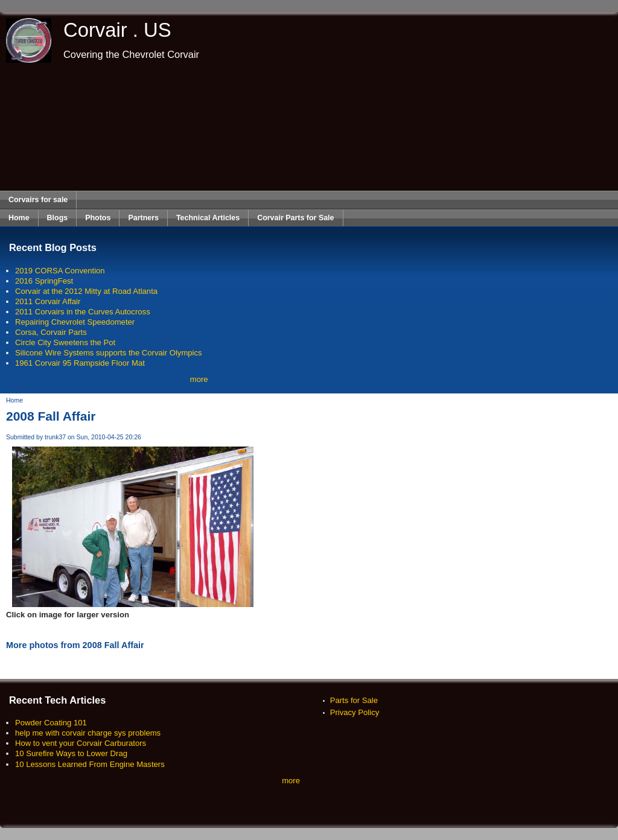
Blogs (58, 218)
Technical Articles (208, 218)
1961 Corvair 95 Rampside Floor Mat (80, 363)
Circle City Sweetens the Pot (65, 342)
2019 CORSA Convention (60, 271)
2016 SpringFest (44, 281)
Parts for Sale (354, 700)
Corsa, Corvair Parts (51, 332)
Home (19, 218)
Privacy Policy (355, 712)
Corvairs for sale (38, 200)
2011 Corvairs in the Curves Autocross (83, 312)
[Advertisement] (309, 127)
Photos (98, 218)
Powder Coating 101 (51, 723)
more (199, 379)
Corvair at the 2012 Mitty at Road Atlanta (86, 291)
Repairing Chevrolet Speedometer (75, 322)
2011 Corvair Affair (48, 301)
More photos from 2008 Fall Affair (75, 645)
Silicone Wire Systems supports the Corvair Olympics (109, 353)
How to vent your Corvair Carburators (81, 743)
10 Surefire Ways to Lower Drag (71, 753)
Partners (143, 218)
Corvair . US (117, 30)
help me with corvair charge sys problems (88, 733)
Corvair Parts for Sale (295, 218)
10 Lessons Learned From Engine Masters (90, 764)
